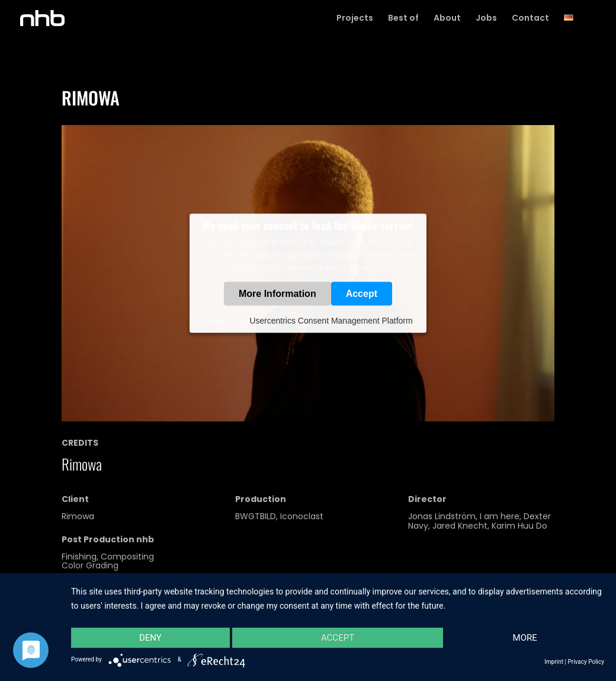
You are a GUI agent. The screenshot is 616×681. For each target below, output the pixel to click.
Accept (362, 294)
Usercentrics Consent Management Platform (331, 321)
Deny (150, 638)
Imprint (554, 662)
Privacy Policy (586, 662)
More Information (277, 294)
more (525, 638)
